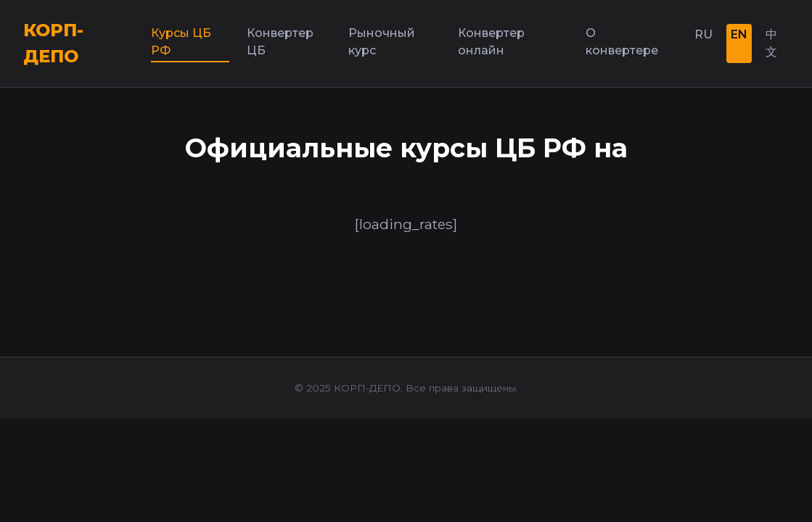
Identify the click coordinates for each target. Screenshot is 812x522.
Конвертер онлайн (491, 42)
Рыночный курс (382, 42)
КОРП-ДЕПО (53, 43)
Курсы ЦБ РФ (181, 42)
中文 (771, 43)
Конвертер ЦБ (280, 42)
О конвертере (622, 42)
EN (739, 34)
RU (704, 34)
